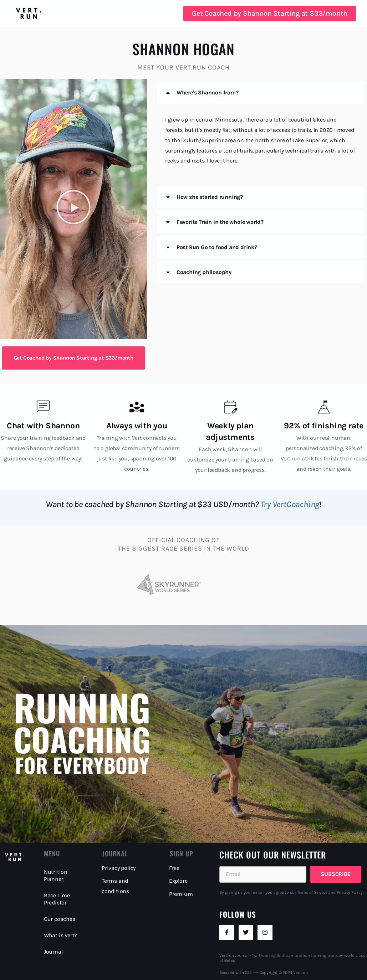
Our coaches (60, 919)
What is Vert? (60, 935)
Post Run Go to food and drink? (217, 247)
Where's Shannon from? (208, 92)
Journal (53, 952)
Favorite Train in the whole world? (220, 222)
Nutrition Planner (56, 875)
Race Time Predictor (57, 899)
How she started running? (210, 197)
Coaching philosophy (204, 272)
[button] (73, 209)
